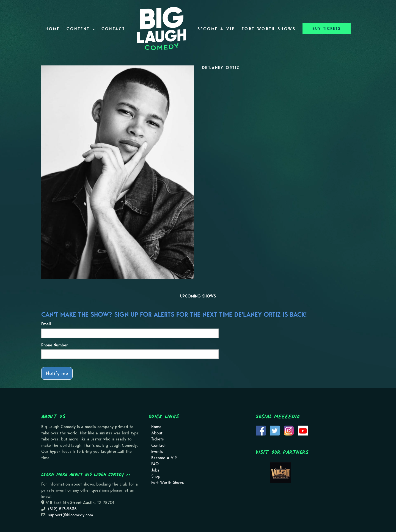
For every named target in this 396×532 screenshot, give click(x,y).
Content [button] (81, 29)
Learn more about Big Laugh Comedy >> (86, 474)
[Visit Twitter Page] (275, 430)
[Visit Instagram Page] (289, 430)
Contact (113, 29)
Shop (156, 476)
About (157, 433)
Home (53, 29)
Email (46, 324)
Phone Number (55, 345)
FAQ (155, 464)
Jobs (155, 470)
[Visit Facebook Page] (261, 430)
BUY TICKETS (327, 29)
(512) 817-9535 (62, 509)
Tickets (157, 439)
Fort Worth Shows (269, 29)
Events (157, 451)
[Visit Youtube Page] (303, 430)
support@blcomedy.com (71, 515)
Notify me (57, 373)
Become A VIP (216, 29)
